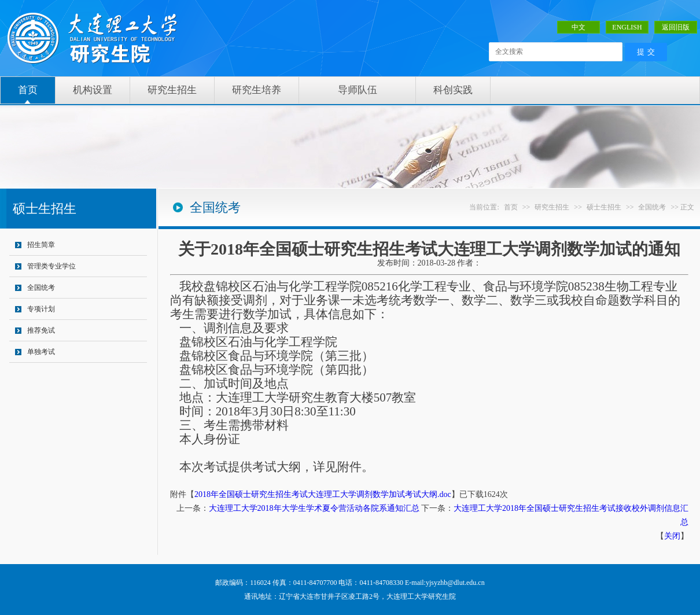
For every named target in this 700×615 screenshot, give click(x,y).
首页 (28, 90)
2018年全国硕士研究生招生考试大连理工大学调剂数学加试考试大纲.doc (323, 494)
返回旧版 (676, 27)
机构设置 (93, 90)
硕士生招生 (604, 207)
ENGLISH (627, 27)
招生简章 (41, 245)
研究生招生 (172, 90)
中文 (579, 27)
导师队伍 (358, 90)
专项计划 (41, 309)
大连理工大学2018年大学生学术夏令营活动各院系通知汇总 (314, 508)
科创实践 (453, 90)
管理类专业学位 (51, 266)
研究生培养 (257, 90)
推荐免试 (41, 330)
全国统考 (41, 288)
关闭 (672, 536)
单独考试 (41, 352)
